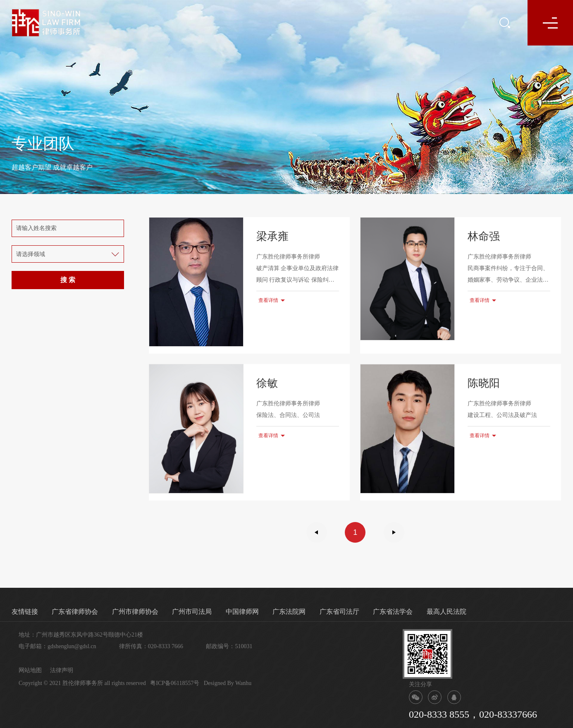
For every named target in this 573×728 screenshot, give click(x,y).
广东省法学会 (393, 612)
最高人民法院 (446, 612)
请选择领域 (31, 254)
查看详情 (268, 300)
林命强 (484, 236)
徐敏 (267, 383)
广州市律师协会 (135, 612)
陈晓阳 (484, 383)
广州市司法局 (192, 612)
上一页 (317, 532)
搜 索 (68, 280)
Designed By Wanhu (228, 683)
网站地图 (30, 670)
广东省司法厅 (339, 612)
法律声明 (62, 670)
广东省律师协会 (75, 612)
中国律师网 (242, 612)
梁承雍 (272, 236)
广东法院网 (289, 612)
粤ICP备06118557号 (175, 683)
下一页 (394, 532)
